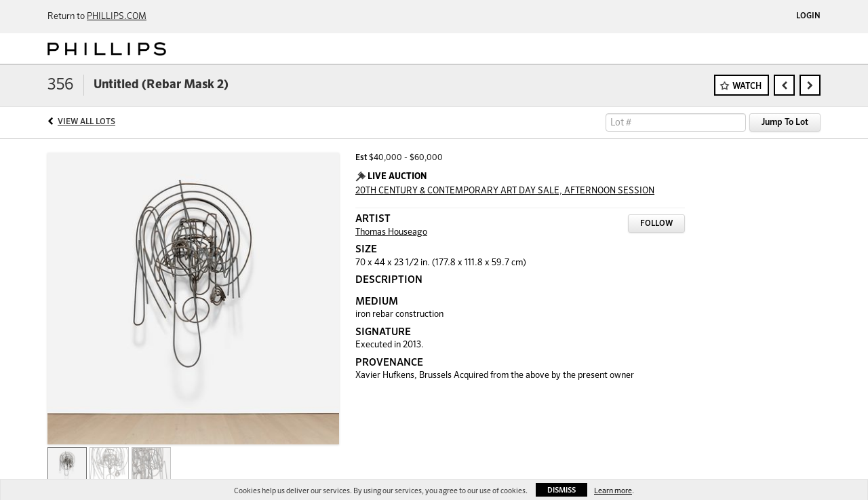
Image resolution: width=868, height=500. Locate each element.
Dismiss (561, 490)
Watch (747, 86)
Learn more (613, 491)
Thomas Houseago (391, 232)
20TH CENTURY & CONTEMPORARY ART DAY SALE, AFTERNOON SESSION (505, 191)
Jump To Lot (785, 122)
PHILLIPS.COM (117, 17)
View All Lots (86, 122)
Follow (656, 224)
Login (808, 16)
